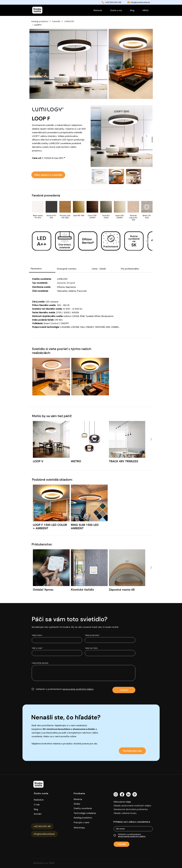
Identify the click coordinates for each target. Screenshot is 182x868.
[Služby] (86, 804)
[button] (145, 10)
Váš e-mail (37, 648)
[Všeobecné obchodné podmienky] (134, 809)
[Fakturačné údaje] (128, 802)
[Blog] (39, 809)
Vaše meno (37, 635)
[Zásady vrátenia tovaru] (134, 813)
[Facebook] (122, 794)
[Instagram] (116, 794)
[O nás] (45, 805)
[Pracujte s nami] (83, 822)
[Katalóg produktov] (41, 21)
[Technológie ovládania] (86, 813)
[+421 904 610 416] (42, 826)
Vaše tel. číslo (91, 648)
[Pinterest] (135, 794)
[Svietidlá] (58, 21)
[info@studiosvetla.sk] (44, 834)
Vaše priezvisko (92, 635)
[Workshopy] (83, 828)
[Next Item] (149, 64)
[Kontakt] (46, 814)
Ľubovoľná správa (40, 663)
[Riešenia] (86, 799)
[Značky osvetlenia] (86, 808)
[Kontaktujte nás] (132, 751)
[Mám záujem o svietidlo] (48, 175)
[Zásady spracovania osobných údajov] (134, 806)
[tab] (42, 269)
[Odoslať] (124, 690)
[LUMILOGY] (80, 21)
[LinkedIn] (128, 794)
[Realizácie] (41, 800)
